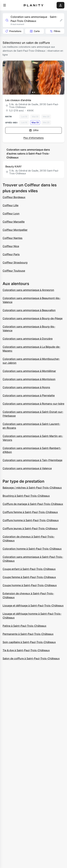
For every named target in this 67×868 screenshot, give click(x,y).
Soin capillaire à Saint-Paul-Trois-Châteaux (29, 642)
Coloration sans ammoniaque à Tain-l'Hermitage (32, 460)
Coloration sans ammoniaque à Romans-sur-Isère (33, 404)
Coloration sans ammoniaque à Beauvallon (29, 310)
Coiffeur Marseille (14, 222)
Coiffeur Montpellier (15, 230)
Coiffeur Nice (11, 246)
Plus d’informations (34, 138)
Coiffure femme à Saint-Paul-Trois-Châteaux (30, 512)
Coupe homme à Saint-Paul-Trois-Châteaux (30, 585)
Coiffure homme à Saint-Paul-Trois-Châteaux (31, 520)
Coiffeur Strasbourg (15, 262)
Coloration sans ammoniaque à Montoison (29, 379)
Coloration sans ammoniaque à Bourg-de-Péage (33, 318)
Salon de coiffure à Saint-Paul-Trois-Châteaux (31, 658)
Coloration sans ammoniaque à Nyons (26, 387)
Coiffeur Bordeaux (14, 197)
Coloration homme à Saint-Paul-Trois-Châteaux (32, 549)
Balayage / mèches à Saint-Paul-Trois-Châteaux (32, 488)
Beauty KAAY (13, 166)
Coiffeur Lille (10, 205)
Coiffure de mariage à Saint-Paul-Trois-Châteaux (33, 504)
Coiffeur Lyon (11, 213)
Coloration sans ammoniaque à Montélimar (29, 371)
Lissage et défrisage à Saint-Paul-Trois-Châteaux (33, 606)
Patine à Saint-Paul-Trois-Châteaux (24, 626)
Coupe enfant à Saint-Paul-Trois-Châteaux (29, 569)
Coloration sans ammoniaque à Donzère (28, 339)
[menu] (5, 5)
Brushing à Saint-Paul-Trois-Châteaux (26, 496)
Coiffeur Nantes (13, 238)
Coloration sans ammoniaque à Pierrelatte (29, 395)
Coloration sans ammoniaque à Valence (27, 468)
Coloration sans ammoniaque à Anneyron (28, 290)
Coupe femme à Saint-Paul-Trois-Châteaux (29, 577)
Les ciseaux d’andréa (18, 100)
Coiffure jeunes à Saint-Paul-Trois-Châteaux (30, 528)
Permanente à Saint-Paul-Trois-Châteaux (28, 634)
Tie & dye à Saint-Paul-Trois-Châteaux (26, 650)
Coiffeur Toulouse (14, 271)
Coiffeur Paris (11, 254)
